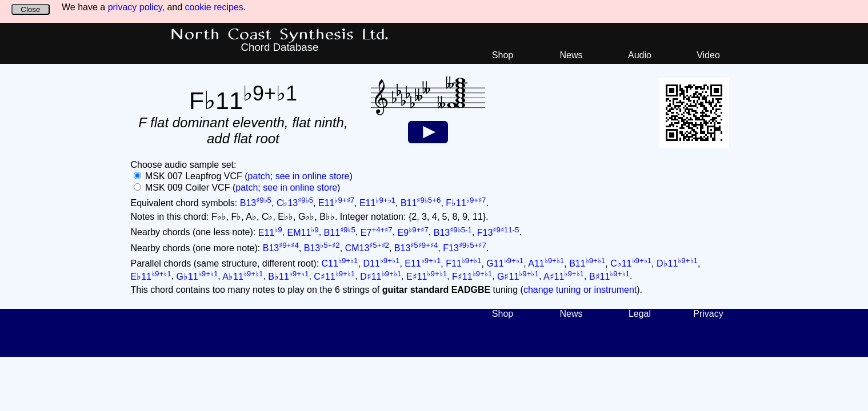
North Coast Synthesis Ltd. (280, 35)
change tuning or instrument (580, 290)
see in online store (313, 176)
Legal (640, 314)
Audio (640, 55)
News (571, 55)
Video (708, 55)
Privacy (708, 314)
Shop (503, 55)
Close (30, 9)
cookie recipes (214, 7)
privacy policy (135, 7)
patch (259, 176)
